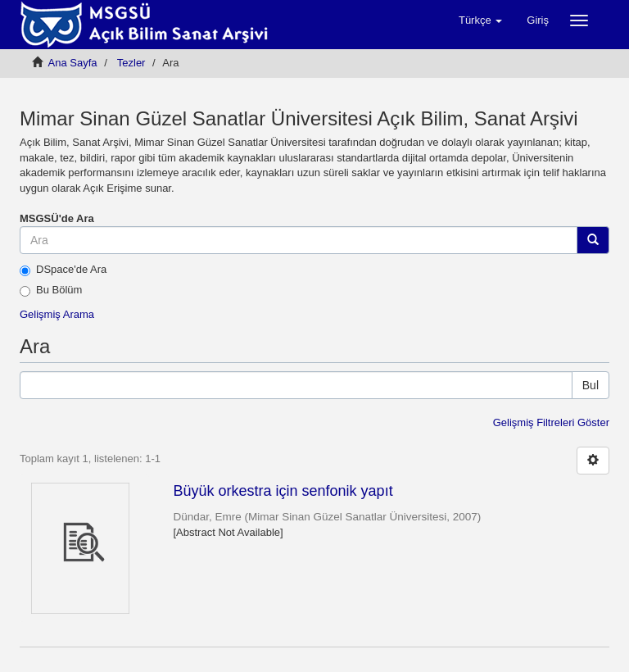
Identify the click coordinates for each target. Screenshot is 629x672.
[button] (480, 20)
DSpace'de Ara (63, 270)
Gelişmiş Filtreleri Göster (551, 422)
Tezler (131, 63)
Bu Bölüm (51, 290)
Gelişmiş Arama (57, 314)
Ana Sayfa (73, 63)
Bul (591, 385)
